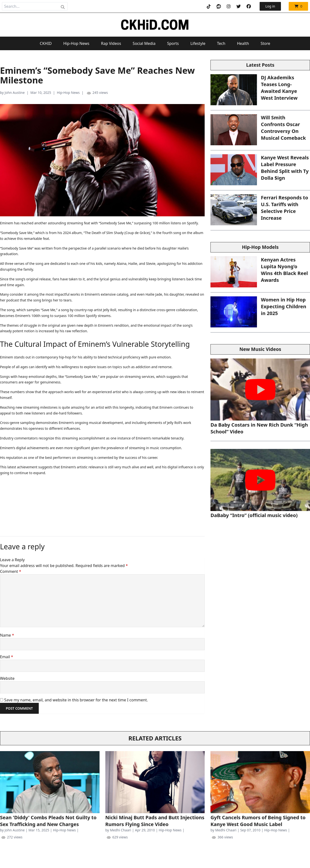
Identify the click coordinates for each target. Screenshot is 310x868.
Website (7, 678)
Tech (221, 43)
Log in (270, 6)
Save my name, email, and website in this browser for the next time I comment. (76, 700)
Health (243, 43)
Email (7, 657)
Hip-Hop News (76, 43)
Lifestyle (198, 43)
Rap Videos (111, 43)
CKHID (46, 43)
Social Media (144, 43)
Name (7, 635)
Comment (11, 571)
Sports (173, 43)
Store (265, 43)
